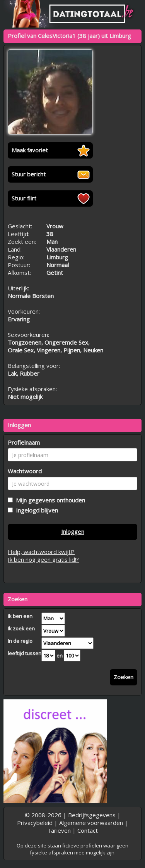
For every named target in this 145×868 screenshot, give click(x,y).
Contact (88, 830)
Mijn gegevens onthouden (49, 500)
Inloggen (73, 531)
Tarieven (59, 830)
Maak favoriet (30, 150)
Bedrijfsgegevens (92, 815)
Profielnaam (24, 442)
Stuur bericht (29, 174)
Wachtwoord (25, 471)
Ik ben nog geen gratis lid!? (43, 559)
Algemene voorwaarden (91, 823)
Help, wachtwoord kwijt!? (41, 552)
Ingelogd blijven (35, 510)
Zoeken (124, 677)
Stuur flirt (24, 198)
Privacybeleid (35, 823)
